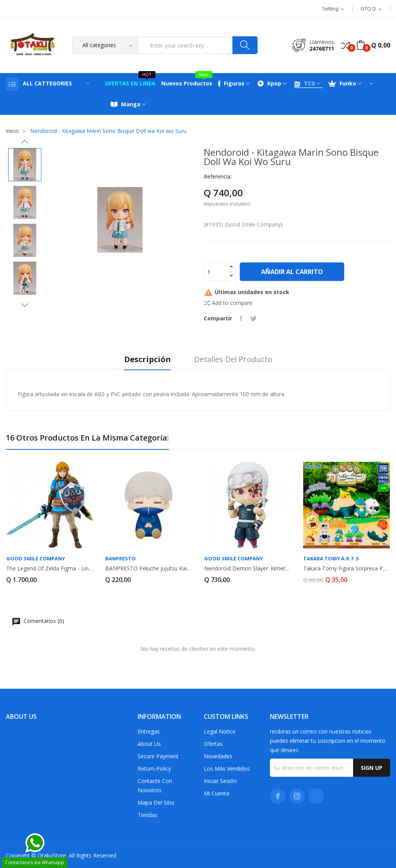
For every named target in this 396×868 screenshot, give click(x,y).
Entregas (149, 731)
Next (25, 305)
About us (149, 744)
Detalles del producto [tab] (233, 360)
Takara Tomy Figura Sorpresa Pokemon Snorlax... (346, 568)
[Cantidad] (215, 272)
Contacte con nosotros (155, 785)
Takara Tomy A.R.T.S (331, 559)
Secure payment (158, 756)
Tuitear (253, 318)
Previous (25, 142)
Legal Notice (220, 731)
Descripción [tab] (148, 360)
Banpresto (120, 559)
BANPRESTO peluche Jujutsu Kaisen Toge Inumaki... (148, 568)
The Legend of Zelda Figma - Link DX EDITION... (49, 568)
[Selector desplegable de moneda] (371, 9)
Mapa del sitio (156, 802)
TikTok (316, 796)
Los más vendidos (227, 768)
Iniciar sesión (220, 781)
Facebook (278, 796)
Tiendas (148, 815)
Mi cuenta (217, 793)
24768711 (322, 49)
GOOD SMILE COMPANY (36, 559)
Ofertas (213, 744)
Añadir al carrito (292, 272)
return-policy (154, 768)
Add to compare (228, 303)
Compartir (241, 318)
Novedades (218, 756)
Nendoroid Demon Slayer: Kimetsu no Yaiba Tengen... (247, 568)
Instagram (297, 796)
